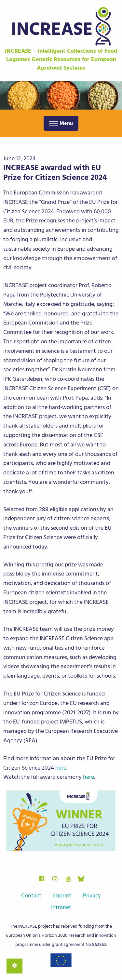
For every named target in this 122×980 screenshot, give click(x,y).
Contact (31, 896)
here (61, 768)
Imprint (62, 896)
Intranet (61, 907)
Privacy (92, 896)
